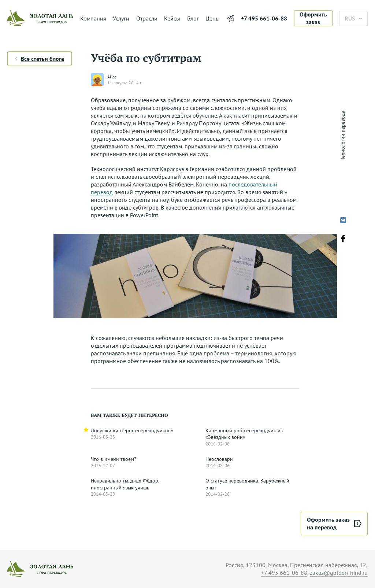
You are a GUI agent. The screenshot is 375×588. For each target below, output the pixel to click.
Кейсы (172, 18)
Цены (213, 18)
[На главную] (40, 18)
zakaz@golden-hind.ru (339, 573)
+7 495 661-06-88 (264, 18)
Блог (193, 18)
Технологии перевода (343, 135)
